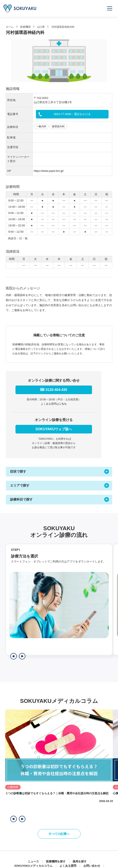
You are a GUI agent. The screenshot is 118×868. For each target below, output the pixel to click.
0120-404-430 (56, 390)
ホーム (10, 27)
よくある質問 (68, 866)
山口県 (41, 27)
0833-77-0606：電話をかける (72, 114)
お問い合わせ (92, 866)
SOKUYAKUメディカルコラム (33, 866)
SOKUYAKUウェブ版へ (54, 429)
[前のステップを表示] (14, 656)
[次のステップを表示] (22, 656)
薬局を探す (80, 861)
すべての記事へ (59, 834)
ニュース (33, 861)
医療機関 (25, 27)
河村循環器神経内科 (63, 27)
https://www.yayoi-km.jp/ (49, 171)
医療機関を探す (56, 861)
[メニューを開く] (110, 8)
